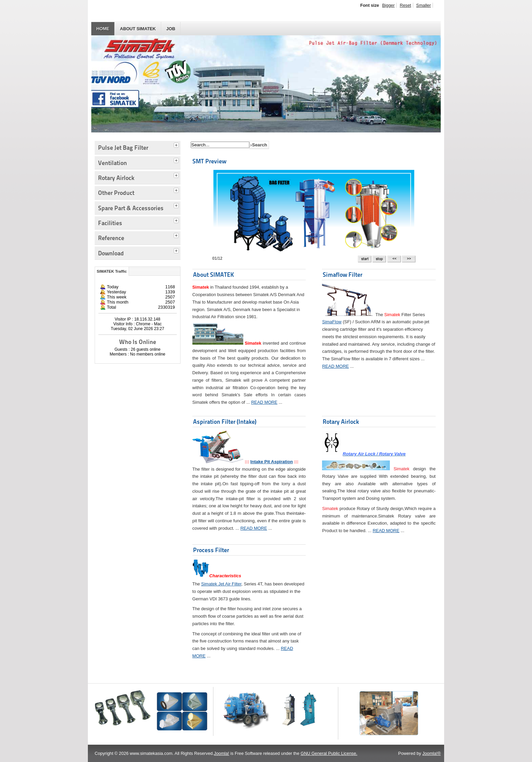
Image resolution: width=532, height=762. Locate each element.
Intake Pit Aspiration (272, 462)
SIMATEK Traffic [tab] (112, 271)
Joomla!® (432, 753)
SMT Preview (209, 161)
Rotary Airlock (341, 422)
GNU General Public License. (329, 753)
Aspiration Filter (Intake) (225, 422)
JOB (171, 29)
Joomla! (222, 753)
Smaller (424, 5)
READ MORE (264, 402)
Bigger (388, 5)
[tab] (177, 144)
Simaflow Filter (343, 275)
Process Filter (211, 550)
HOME (103, 29)
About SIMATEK (138, 29)
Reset (405, 5)
